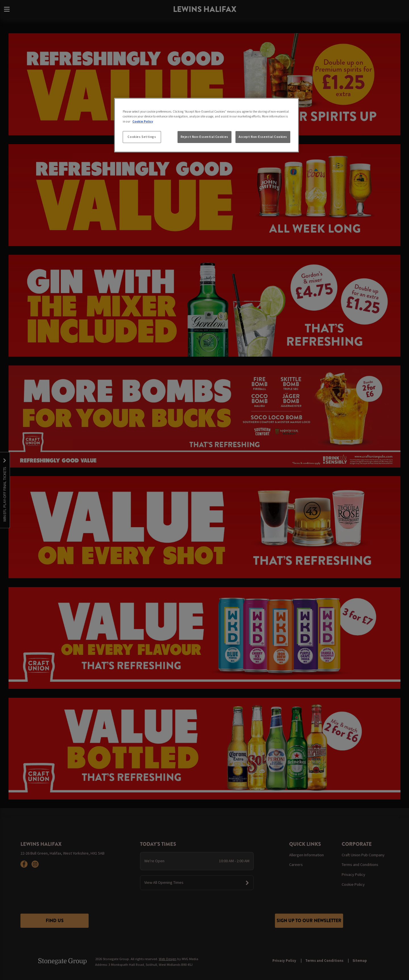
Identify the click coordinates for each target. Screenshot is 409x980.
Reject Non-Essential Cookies (204, 137)
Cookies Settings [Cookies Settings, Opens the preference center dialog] (142, 137)
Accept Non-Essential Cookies (263, 137)
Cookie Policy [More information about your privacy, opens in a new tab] (143, 121)
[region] (206, 125)
